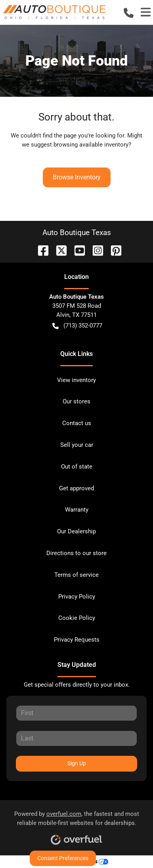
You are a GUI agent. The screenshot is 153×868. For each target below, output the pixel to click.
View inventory (76, 380)
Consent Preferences (63, 858)
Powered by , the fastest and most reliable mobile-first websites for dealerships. (77, 825)
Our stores (76, 401)
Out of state (77, 467)
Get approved (76, 488)
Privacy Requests (77, 640)
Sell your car (77, 445)
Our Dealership (76, 531)
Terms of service (76, 575)
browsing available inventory (91, 145)
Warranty (77, 510)
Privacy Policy (77, 597)
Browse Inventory (77, 177)
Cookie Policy (77, 618)
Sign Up (77, 763)
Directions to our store (76, 553)
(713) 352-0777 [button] (77, 326)
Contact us (77, 423)
